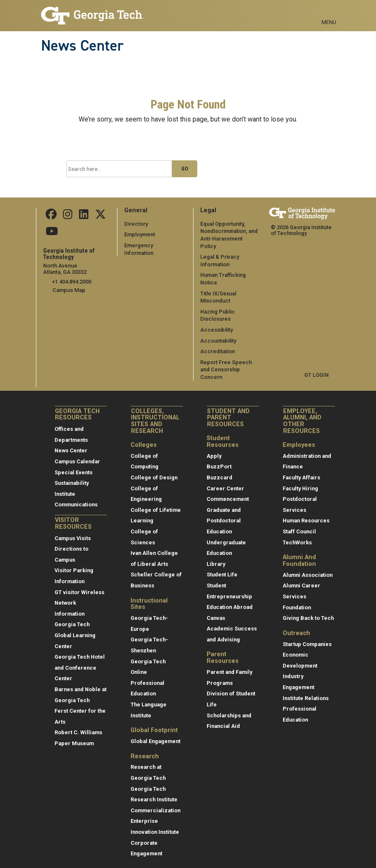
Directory (136, 224)
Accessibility (217, 322)
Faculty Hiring (300, 481)
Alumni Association (308, 567)
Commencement (228, 491)
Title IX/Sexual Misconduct (218, 290)
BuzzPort (219, 459)
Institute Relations (306, 691)
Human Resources (306, 513)
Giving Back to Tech (308, 610)
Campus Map (69, 290)
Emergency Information (154, 245)
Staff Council (299, 524)
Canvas (216, 610)
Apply (214, 448)
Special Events (74, 465)
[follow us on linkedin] (83, 216)
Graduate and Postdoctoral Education (224, 513)
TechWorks (297, 535)
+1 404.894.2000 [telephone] (72, 282)
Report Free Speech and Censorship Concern (226, 362)
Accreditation (218, 344)
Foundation (297, 600)
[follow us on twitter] (100, 216)
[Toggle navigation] (329, 13)
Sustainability (72, 475)
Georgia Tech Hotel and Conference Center (80, 660)
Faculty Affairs (301, 470)
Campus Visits (73, 531)
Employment (140, 234)
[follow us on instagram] (68, 216)
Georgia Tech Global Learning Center (75, 628)
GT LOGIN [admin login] (316, 368)
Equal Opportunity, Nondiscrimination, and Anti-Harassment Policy (230, 231)
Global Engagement (155, 734)
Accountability (218, 333)
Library (216, 556)
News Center (82, 46)
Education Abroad (230, 599)
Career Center (225, 481)
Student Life (222, 567)
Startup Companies (307, 637)
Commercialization (155, 803)
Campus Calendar (77, 454)
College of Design (154, 470)
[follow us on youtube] (52, 233)
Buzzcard (219, 470)
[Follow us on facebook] (51, 216)
